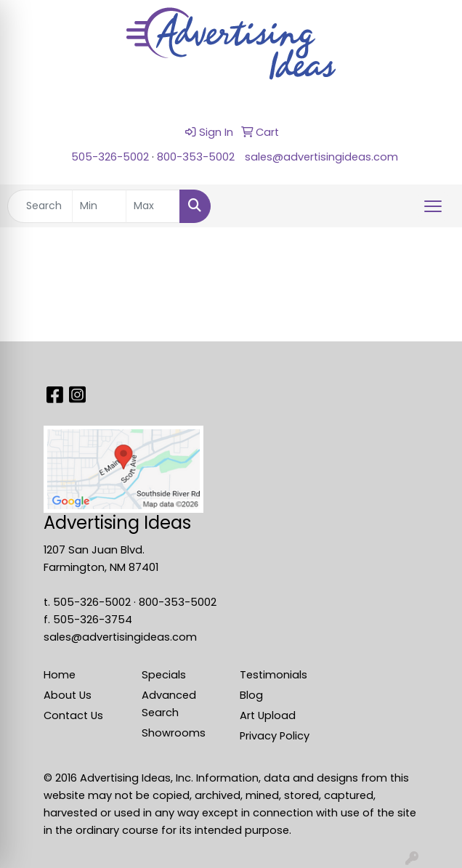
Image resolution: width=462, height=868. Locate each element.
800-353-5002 (196, 157)
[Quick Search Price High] (153, 206)
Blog (251, 695)
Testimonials (273, 675)
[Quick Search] (40, 206)
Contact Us (73, 715)
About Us (68, 695)
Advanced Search (169, 704)
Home (60, 675)
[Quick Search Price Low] (99, 206)
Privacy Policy (275, 736)
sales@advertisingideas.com (321, 157)
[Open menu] (433, 206)
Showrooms (174, 733)
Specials (164, 675)
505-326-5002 (110, 157)
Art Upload (268, 715)
